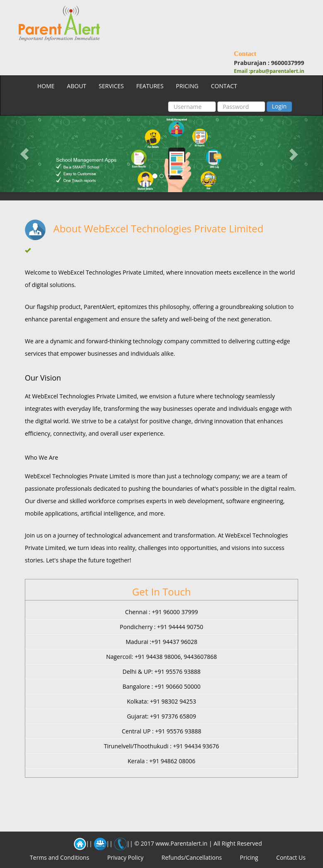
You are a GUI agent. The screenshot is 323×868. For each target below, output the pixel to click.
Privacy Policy (125, 857)
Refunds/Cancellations (192, 857)
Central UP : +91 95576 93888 (161, 731)
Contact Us (291, 857)
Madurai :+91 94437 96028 (161, 642)
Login (279, 106)
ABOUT (77, 86)
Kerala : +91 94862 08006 (161, 761)
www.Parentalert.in (182, 843)
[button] (24, 154)
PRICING (187, 86)
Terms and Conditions (59, 857)
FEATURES (150, 86)
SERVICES (111, 86)
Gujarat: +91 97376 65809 (161, 716)
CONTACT (224, 86)
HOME (46, 86)
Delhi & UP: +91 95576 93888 (161, 671)
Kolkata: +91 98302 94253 (161, 701)
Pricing (249, 857)
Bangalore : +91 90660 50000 (162, 686)
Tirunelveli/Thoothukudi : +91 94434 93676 (161, 746)
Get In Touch (161, 592)
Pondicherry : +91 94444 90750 (161, 627)
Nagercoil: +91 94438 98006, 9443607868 (161, 657)
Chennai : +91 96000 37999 (161, 612)
